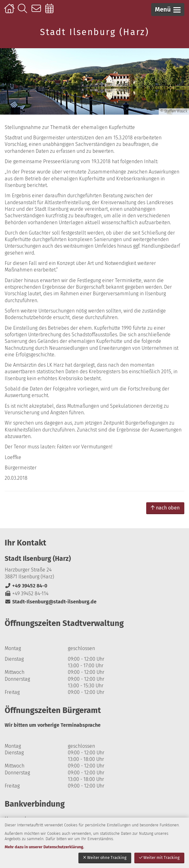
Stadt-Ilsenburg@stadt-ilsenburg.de (51, 602)
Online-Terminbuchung (51, 12)
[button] (168, 10)
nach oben (165, 508)
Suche (24, 12)
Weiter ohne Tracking (105, 858)
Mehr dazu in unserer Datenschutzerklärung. (44, 847)
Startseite (10, 12)
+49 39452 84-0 (26, 586)
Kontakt (38, 12)
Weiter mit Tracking (159, 858)
